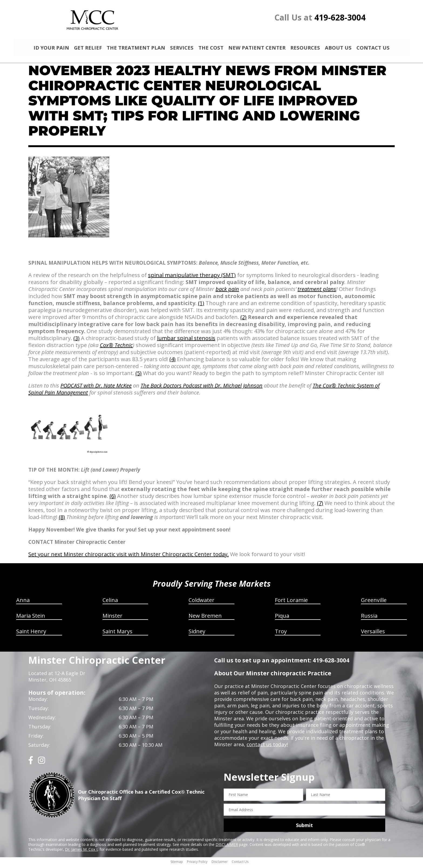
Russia (369, 618)
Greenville (374, 602)
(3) (76, 340)
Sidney (197, 634)
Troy (281, 634)
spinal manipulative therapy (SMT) (192, 277)
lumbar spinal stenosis (186, 340)
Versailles (373, 634)
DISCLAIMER (227, 847)
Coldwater (202, 602)
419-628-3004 (340, 17)
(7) (320, 505)
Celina (110, 602)
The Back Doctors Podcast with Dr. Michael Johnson (202, 388)
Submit (304, 828)
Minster (112, 618)
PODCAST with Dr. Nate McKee (96, 388)
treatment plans (317, 291)
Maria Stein (31, 618)
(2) (243, 319)
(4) (173, 362)
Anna (23, 602)
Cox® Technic (116, 347)
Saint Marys (117, 634)
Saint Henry (31, 634)
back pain (227, 291)
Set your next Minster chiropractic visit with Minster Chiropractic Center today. (129, 557)
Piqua (282, 618)
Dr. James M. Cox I (81, 852)
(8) (62, 519)
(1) (201, 305)
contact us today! (267, 747)
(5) (139, 376)
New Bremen (205, 618)
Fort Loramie (291, 602)
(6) (113, 498)
